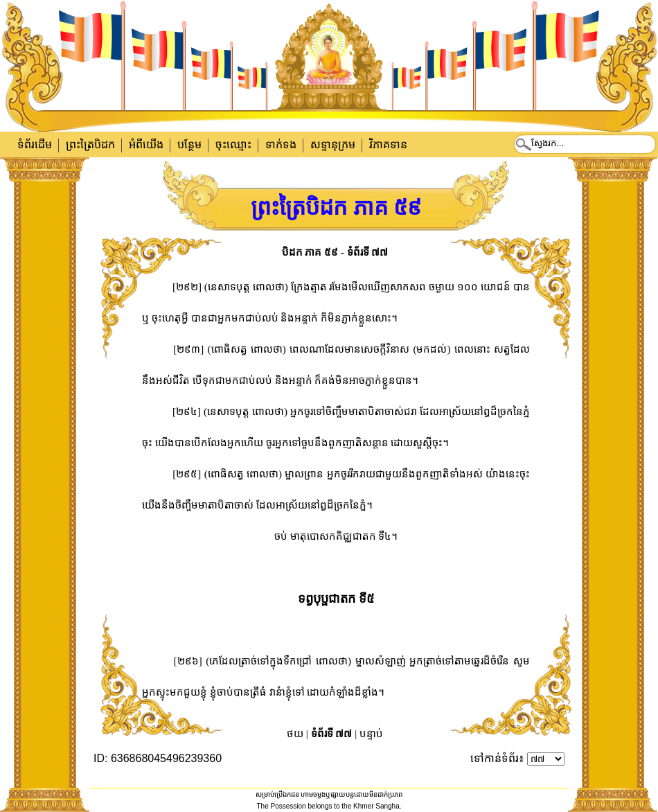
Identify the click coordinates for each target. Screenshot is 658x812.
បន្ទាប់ (371, 734)
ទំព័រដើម (35, 144)
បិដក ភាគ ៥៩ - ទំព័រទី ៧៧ (335, 252)
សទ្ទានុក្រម (333, 144)
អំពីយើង (146, 144)
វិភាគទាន (388, 144)
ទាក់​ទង (281, 144)
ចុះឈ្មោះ (233, 144)
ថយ (295, 734)
